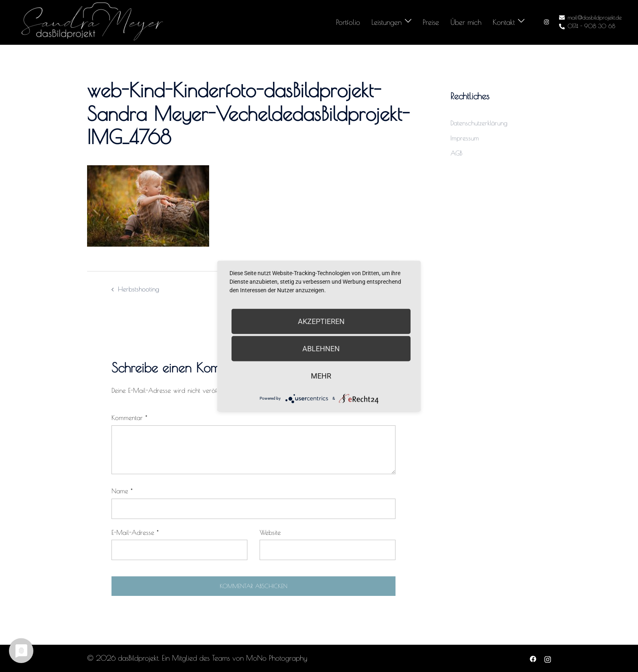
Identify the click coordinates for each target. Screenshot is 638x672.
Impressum (465, 138)
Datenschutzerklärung (479, 123)
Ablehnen (321, 348)
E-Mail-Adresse (135, 532)
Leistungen (387, 22)
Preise (431, 22)
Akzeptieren (321, 321)
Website (270, 532)
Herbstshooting (139, 289)
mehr (321, 375)
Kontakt (504, 22)
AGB (456, 153)
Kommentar (129, 418)
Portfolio (348, 22)
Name (122, 491)
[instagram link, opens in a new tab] (546, 22)
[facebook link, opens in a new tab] (533, 658)
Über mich (466, 22)
